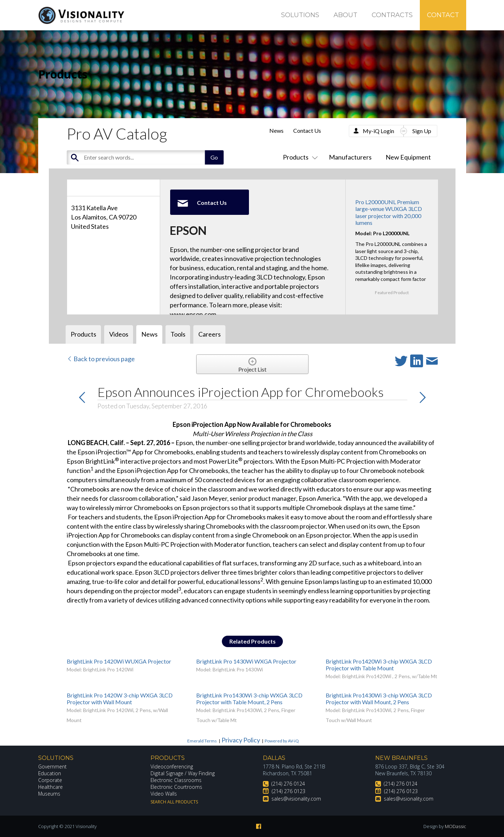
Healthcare (51, 787)
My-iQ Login (378, 131)
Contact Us (307, 130)
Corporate (50, 780)
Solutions (300, 15)
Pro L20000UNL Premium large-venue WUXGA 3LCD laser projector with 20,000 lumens (389, 212)
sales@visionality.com (296, 799)
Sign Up (422, 131)
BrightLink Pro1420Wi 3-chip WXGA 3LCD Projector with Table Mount (379, 665)
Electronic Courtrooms (177, 787)
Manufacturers (350, 157)
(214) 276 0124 (288, 784)
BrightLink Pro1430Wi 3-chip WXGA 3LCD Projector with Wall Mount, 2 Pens (379, 699)
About (345, 15)
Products (299, 157)
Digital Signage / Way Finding (183, 773)
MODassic (455, 826)
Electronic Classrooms (176, 780)
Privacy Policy (241, 740)
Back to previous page (101, 359)
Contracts (392, 15)
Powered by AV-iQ (282, 741)
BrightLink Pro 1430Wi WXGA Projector (246, 661)
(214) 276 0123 (289, 791)
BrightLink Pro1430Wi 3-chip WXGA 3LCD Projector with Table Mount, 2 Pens (249, 699)
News (276, 130)
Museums (49, 794)
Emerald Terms (202, 741)
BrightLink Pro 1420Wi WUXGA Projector (119, 661)
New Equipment (408, 157)
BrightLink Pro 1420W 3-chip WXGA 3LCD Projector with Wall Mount (120, 699)
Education (50, 773)
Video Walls (164, 794)
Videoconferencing (172, 767)
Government (52, 767)
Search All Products (174, 802)
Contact (443, 15)
